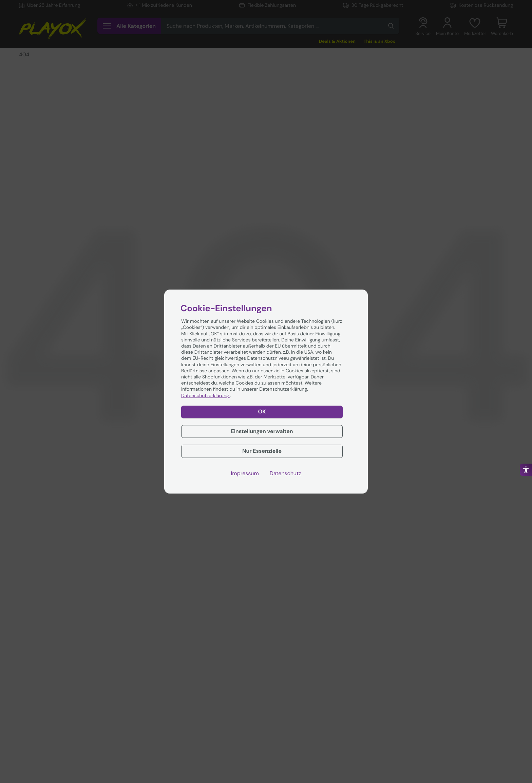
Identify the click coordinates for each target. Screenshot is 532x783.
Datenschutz (286, 473)
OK (262, 412)
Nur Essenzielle (262, 451)
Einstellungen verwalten (262, 431)
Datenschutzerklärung (206, 396)
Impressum (245, 473)
